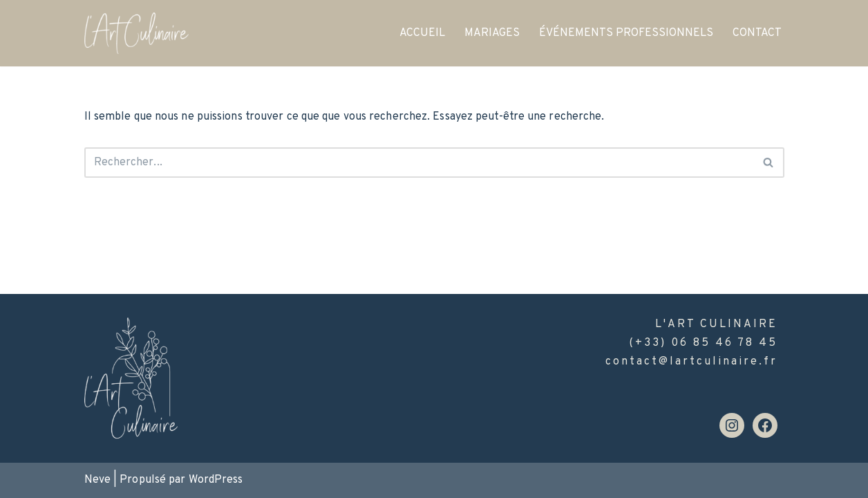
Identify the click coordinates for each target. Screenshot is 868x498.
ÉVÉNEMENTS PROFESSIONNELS (626, 33)
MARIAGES (492, 33)
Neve (97, 480)
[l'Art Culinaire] (136, 33)
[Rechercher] (419, 163)
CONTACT (757, 33)
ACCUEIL (422, 33)
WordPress (216, 480)
